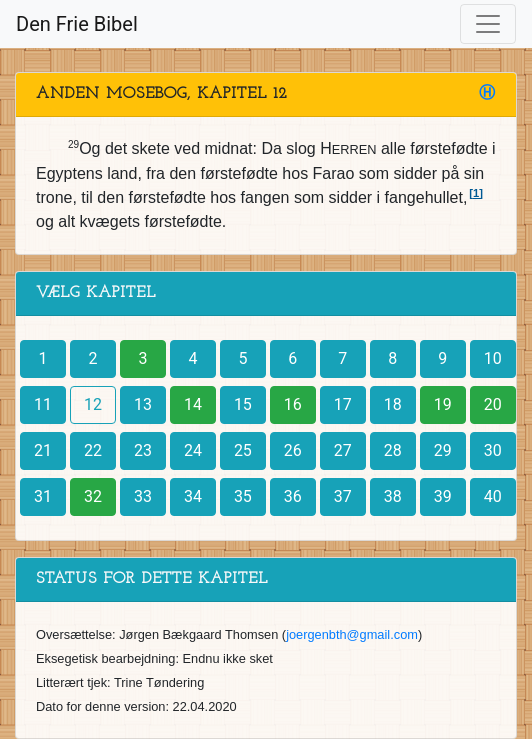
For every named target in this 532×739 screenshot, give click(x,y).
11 (43, 404)
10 (493, 358)
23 (143, 450)
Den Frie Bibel (77, 24)
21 (43, 450)
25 (243, 450)
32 (93, 496)
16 (293, 404)
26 (293, 450)
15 (243, 404)
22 (93, 450)
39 (443, 496)
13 (143, 404)
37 (343, 496)
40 (493, 496)
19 (443, 404)
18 (393, 404)
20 (493, 404)
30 (493, 450)
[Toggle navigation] (488, 24)
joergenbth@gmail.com (352, 634)
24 (193, 450)
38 (393, 496)
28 (393, 450)
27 (343, 450)
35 (243, 496)
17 (343, 404)
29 (443, 450)
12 (93, 404)
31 (43, 496)
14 (193, 404)
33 (143, 496)
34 (193, 496)
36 (293, 496)
